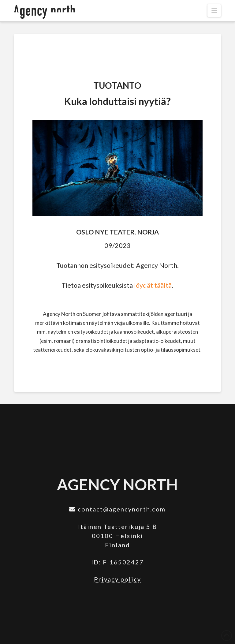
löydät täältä (153, 285)
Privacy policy (117, 579)
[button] (214, 11)
